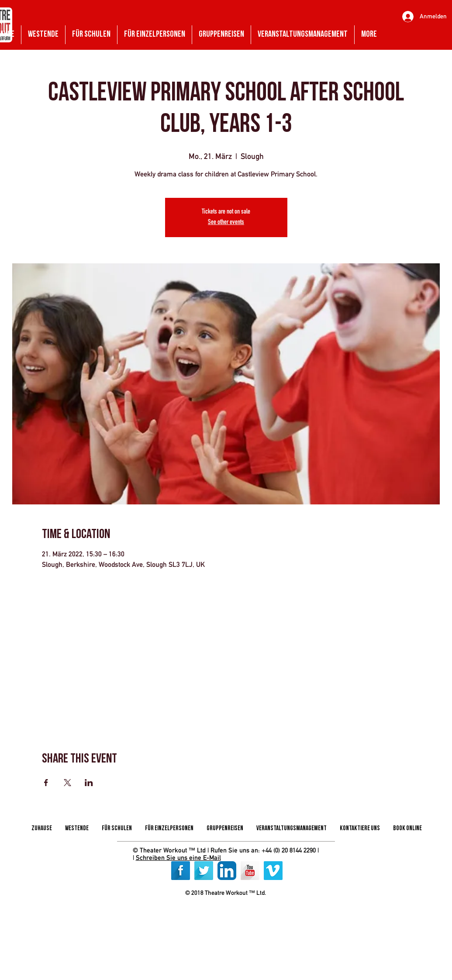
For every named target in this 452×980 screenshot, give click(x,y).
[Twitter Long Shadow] (204, 871)
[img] (197, 913)
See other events (226, 223)
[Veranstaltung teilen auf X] (67, 783)
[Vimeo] (273, 871)
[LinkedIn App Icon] (227, 871)
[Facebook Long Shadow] (181, 871)
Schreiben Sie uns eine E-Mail (178, 857)
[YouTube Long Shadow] (250, 871)
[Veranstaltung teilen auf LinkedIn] (89, 783)
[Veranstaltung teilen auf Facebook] (46, 783)
